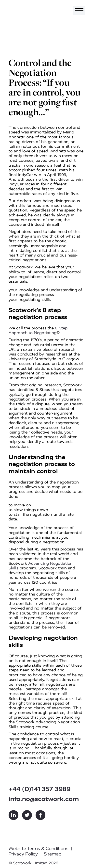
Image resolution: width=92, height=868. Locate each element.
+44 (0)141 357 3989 (39, 789)
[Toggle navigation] (79, 10)
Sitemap (53, 854)
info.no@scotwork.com (44, 799)
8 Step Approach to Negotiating (38, 330)
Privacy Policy (23, 854)
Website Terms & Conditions (39, 849)
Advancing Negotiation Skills (41, 566)
